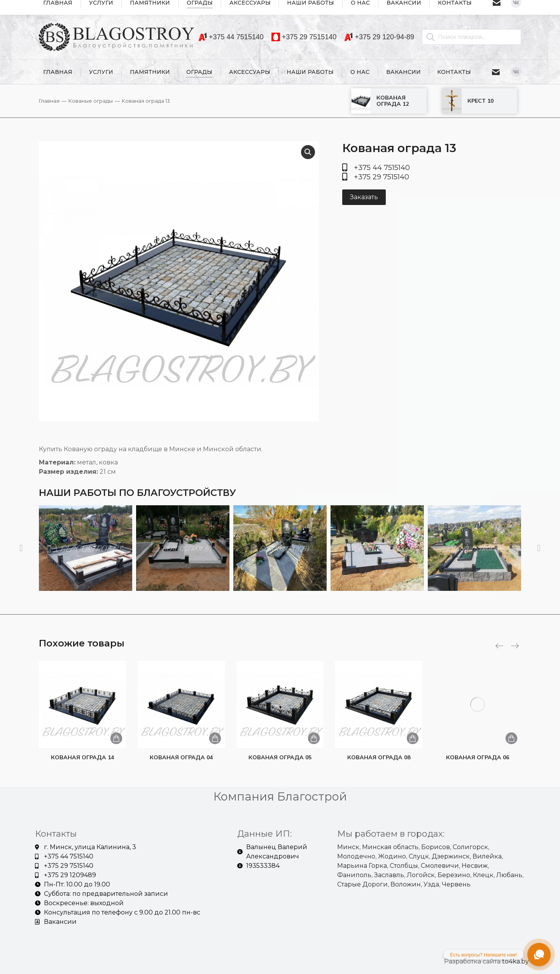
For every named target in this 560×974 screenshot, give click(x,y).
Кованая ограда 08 (379, 757)
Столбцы (404, 866)
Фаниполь (354, 875)
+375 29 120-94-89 (379, 37)
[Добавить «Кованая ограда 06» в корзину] (511, 738)
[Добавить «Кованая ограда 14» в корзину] (116, 738)
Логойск (421, 875)
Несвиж (475, 866)
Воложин (406, 884)
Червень (456, 884)
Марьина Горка (362, 866)
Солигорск (470, 847)
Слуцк (419, 856)
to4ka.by (515, 961)
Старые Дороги (362, 884)
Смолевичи (440, 866)
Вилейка (487, 856)
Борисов (436, 847)
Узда (431, 884)
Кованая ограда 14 (82, 757)
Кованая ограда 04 (181, 757)
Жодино (392, 856)
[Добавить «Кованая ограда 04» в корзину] (215, 738)
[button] (21, 548)
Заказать (364, 197)
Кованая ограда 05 (280, 757)
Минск (348, 847)
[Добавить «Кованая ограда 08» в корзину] (413, 738)
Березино (454, 875)
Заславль (389, 875)
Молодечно (356, 856)
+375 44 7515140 (231, 37)
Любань (509, 875)
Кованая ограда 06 (478, 757)
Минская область (390, 847)
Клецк (483, 875)
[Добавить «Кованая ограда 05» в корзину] (314, 738)
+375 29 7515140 (304, 37)
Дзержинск (451, 856)
